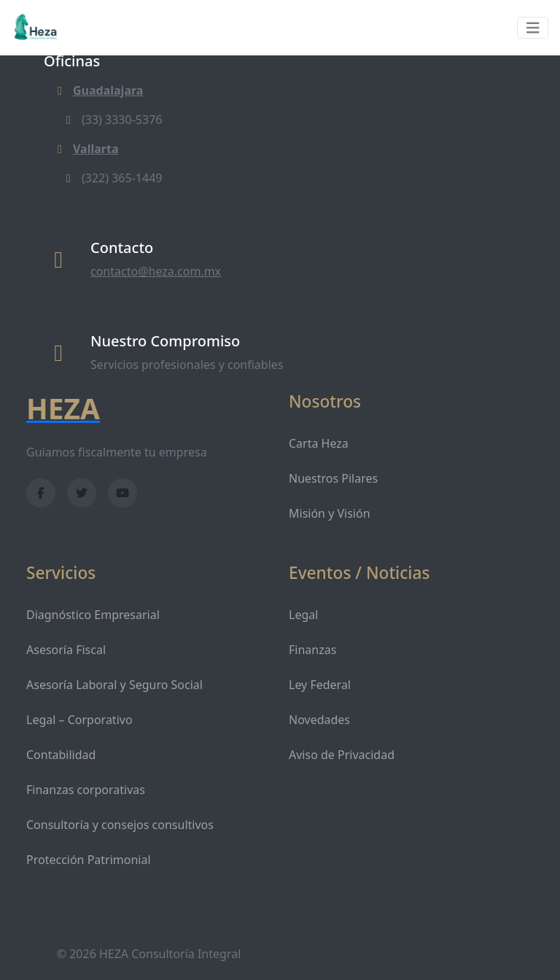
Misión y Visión (330, 513)
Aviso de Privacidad (342, 755)
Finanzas (312, 650)
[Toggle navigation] (533, 28)
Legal (303, 615)
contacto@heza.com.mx (156, 271)
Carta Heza (319, 443)
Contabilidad (61, 755)
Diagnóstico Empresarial (93, 615)
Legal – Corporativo (79, 720)
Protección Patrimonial (89, 860)
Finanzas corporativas (86, 790)
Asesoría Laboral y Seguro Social (114, 685)
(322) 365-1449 (112, 178)
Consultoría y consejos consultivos (120, 825)
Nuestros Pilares (333, 478)
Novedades (319, 720)
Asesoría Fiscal (66, 650)
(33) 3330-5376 (112, 120)
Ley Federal (320, 685)
